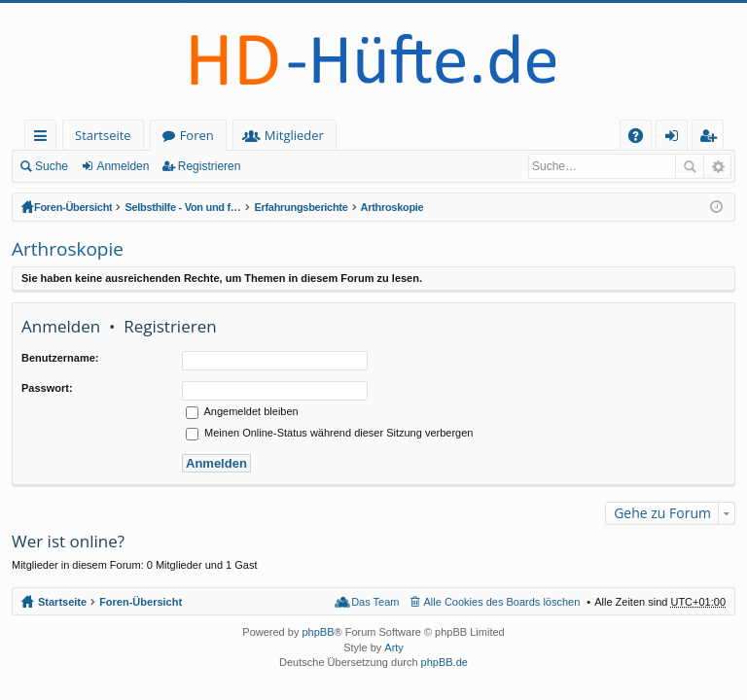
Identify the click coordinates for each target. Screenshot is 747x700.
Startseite (103, 135)
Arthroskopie (392, 207)
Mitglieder (294, 135)
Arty (394, 647)
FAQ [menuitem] (642, 139)
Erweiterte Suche (717, 166)
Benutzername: (60, 358)
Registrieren (210, 166)
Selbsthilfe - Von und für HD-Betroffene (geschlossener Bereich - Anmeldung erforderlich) (183, 207)
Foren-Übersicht (73, 207)
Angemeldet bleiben (242, 411)
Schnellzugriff (44, 139)
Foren (197, 135)
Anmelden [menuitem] (677, 139)
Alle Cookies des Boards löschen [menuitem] (502, 602)
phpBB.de (445, 662)
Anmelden (123, 166)
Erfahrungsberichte (301, 207)
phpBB (318, 632)
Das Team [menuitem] (375, 602)
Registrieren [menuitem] (712, 139)
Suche (52, 166)
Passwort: (47, 388)
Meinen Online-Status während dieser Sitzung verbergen (329, 433)
